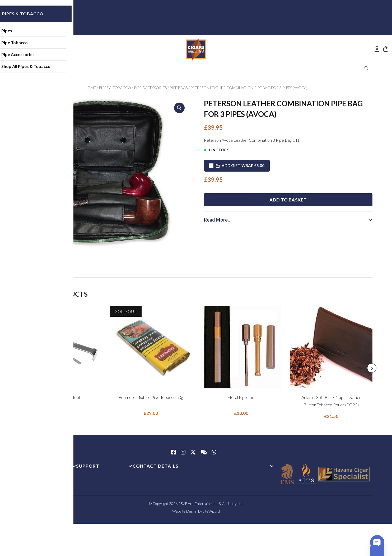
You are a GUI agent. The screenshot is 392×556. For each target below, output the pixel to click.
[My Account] (377, 38)
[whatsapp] (214, 454)
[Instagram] (183, 454)
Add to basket (288, 196)
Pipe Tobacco (47, 45)
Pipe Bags (179, 89)
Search (367, 70)
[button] (179, 110)
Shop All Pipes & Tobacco (58, 69)
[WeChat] (204, 454)
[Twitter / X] (193, 454)
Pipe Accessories (50, 57)
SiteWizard (211, 513)
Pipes (39, 33)
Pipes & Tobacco (115, 89)
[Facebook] (174, 454)
